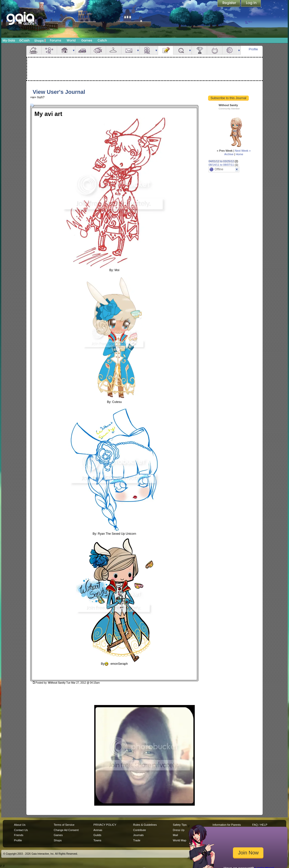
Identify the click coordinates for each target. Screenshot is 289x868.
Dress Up (179, 830)
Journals (138, 835)
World (71, 40)
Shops (40, 40)
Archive (229, 154)
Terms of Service (64, 825)
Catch (102, 40)
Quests (181, 50)
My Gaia (9, 40)
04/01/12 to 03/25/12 (221, 161)
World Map (180, 840)
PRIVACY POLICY (105, 825)
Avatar (49, 50)
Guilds (97, 835)
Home (239, 154)
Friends (147, 50)
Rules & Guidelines (145, 825)
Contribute (140, 830)
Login (251, 4)
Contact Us (21, 830)
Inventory (114, 50)
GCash (25, 40)
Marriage (215, 50)
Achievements (199, 50)
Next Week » (243, 151)
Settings (230, 50)
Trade (137, 840)
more (74, 50)
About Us (20, 825)
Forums (55, 40)
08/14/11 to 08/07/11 (221, 165)
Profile (253, 49)
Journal (166, 50)
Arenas (98, 830)
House (65, 50)
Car (83, 50)
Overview (34, 50)
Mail (129, 50)
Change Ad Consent (66, 830)
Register (229, 4)
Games (87, 40)
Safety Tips (180, 825)
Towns (97, 840)
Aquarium (98, 50)
